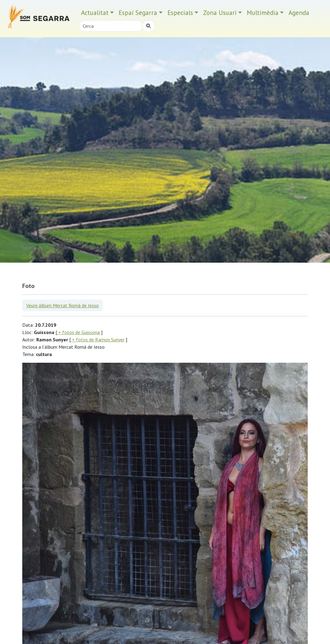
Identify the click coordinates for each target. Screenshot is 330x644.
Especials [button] (180, 13)
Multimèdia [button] (263, 13)
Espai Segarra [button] (138, 13)
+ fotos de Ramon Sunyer (98, 340)
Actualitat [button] (95, 13)
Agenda (299, 13)
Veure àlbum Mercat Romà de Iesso (63, 305)
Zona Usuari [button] (220, 13)
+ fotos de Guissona (78, 332)
